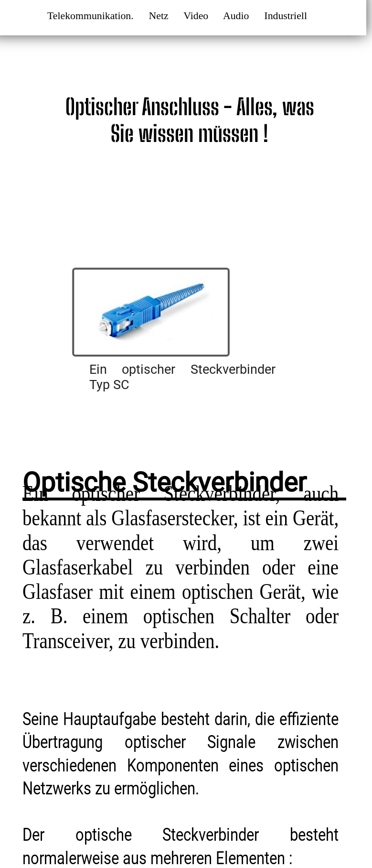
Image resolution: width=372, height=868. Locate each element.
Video (197, 16)
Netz (160, 16)
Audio (238, 16)
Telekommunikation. (92, 16)
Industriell (287, 16)
